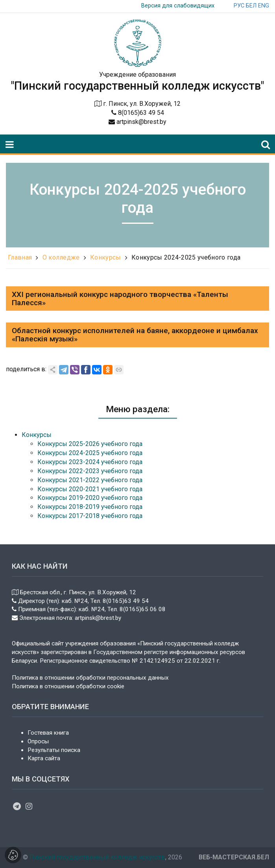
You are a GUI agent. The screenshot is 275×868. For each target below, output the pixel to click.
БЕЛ (251, 6)
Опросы (38, 741)
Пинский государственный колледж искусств (97, 857)
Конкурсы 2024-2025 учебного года (186, 257)
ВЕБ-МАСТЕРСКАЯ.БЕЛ (234, 857)
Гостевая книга (48, 733)
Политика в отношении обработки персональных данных (90, 678)
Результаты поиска (54, 750)
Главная (20, 257)
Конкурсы (106, 257)
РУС (239, 6)
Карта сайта (44, 758)
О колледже (61, 257)
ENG (264, 6)
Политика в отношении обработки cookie (68, 686)
